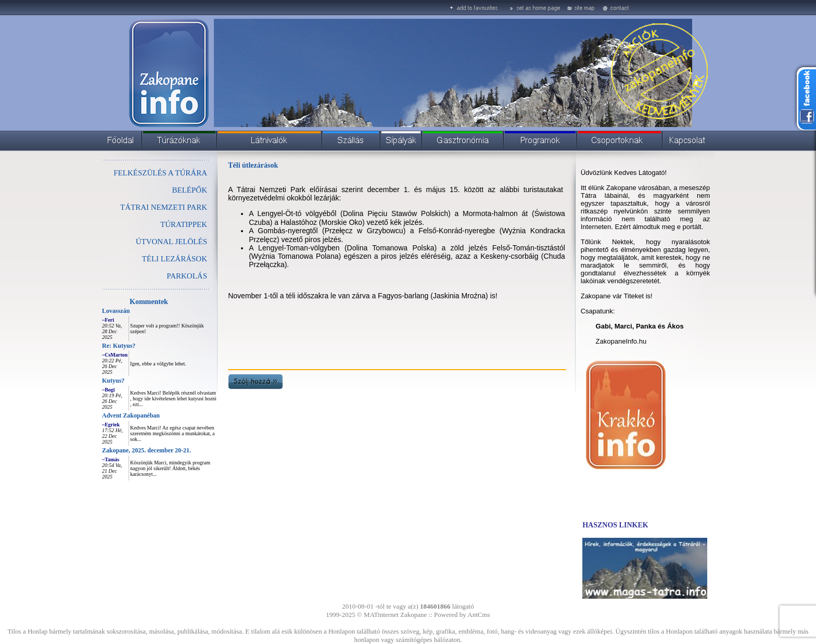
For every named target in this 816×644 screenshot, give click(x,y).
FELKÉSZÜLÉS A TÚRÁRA (160, 173)
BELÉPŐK (190, 190)
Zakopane (413, 615)
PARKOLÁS (187, 276)
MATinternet (381, 615)
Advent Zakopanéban (131, 415)
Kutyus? (113, 381)
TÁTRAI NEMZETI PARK (164, 207)
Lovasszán (116, 311)
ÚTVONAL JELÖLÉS (171, 242)
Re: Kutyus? (119, 346)
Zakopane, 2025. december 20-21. (146, 450)
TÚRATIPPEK (184, 224)
